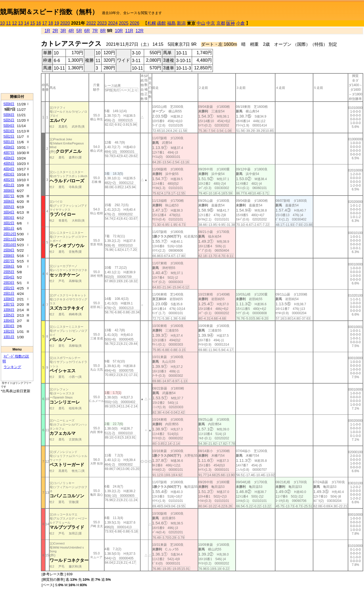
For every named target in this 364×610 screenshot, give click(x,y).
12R (140, 31)
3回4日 (9, 212)
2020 (65, 23)
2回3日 (9, 283)
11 (8, 23)
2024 (113, 23)
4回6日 (9, 158)
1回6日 (9, 310)
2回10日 (10, 245)
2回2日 (9, 288)
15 (32, 23)
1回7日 (9, 304)
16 (39, 23)
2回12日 (10, 234)
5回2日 (9, 136)
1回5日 (9, 315)
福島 (171, 23)
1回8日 (9, 299)
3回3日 (9, 218)
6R (87, 31)
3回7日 (9, 196)
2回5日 (9, 272)
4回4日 (9, 169)
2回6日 (9, 266)
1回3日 (9, 326)
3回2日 (9, 223)
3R (63, 31)
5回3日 (9, 131)
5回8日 (9, 104)
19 (57, 23)
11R (129, 31)
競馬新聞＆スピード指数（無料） (49, 12)
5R (79, 31)
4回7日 (9, 153)
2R (55, 31)
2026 (135, 23)
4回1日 (9, 185)
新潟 (181, 23)
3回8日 (9, 191)
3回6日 (9, 201)
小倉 (240, 23)
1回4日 (9, 321)
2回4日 (9, 277)
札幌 (152, 23)
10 (2, 23)
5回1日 (9, 142)
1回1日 (9, 337)
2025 (124, 23)
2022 (91, 23)
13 (21, 23)
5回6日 (9, 115)
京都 (221, 23)
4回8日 (9, 147)
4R (71, 31)
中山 (201, 23)
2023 (102, 23)
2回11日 (10, 239)
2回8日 (9, 256)
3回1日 (9, 228)
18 (51, 23)
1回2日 (9, 331)
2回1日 (9, 293)
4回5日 (9, 163)
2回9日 (9, 250)
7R (95, 31)
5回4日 (9, 126)
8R (103, 31)
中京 (211, 23)
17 (45, 23)
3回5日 (9, 207)
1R (47, 31)
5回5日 (9, 120)
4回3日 (9, 174)
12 (15, 23)
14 (27, 23)
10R (119, 31)
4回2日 (9, 180)
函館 (161, 23)
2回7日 (9, 261)
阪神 (230, 23)
